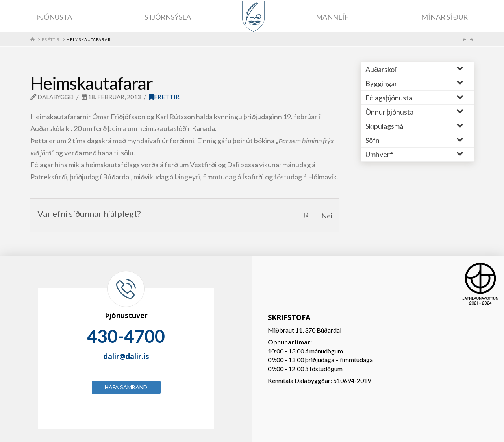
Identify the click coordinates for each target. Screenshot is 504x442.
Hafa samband (126, 387)
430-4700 (126, 336)
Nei (327, 216)
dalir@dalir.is (126, 356)
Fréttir (164, 97)
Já (305, 216)
